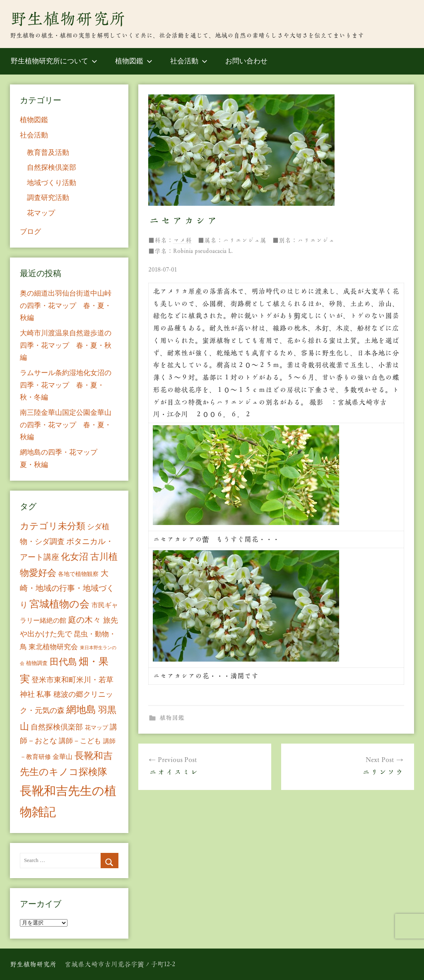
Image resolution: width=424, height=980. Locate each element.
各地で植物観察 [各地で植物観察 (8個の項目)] (78, 574)
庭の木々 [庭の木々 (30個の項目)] (84, 620)
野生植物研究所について (54, 61)
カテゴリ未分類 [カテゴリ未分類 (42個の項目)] (53, 526)
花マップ (41, 213)
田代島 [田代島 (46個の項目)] (63, 662)
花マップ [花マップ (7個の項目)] (96, 728)
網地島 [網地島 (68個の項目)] (81, 710)
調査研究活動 (48, 198)
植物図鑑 (134, 61)
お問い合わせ (246, 61)
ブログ (30, 232)
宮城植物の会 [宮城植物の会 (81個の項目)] (59, 604)
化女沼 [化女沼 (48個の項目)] (75, 557)
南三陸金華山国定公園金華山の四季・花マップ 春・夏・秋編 (66, 425)
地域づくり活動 (52, 183)
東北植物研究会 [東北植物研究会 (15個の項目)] (53, 647)
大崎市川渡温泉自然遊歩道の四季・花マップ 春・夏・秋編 (66, 346)
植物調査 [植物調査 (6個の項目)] (37, 663)
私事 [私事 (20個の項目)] (44, 694)
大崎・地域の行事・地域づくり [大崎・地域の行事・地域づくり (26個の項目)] (67, 589)
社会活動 (189, 61)
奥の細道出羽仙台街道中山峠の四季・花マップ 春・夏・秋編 (66, 306)
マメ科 (182, 240)
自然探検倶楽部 (52, 167)
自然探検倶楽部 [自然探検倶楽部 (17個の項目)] (57, 727)
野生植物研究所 (68, 19)
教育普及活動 (48, 153)
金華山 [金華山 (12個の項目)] (63, 757)
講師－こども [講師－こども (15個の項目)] (80, 741)
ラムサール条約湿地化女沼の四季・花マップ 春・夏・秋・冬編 (66, 385)
